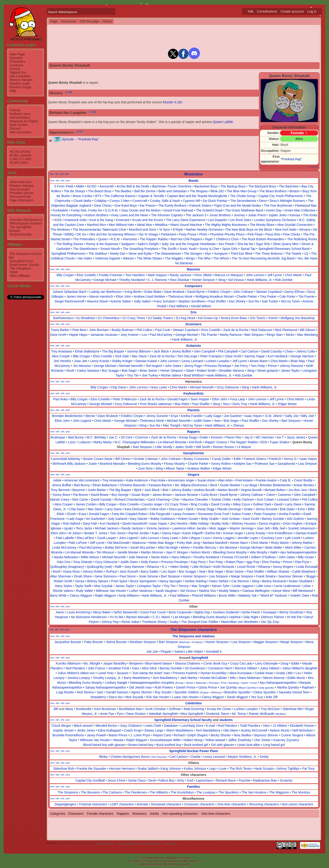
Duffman (175, 709)
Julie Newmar (138, 557)
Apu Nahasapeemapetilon (299, 552)
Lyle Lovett (293, 538)
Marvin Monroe (274, 678)
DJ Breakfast (86, 318)
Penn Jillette (203, 275)
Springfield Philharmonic (68, 254)
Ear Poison (147, 206)
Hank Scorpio (264, 769)
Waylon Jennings (242, 528)
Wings (190, 258)
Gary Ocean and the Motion (141, 210)
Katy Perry (198, 562)
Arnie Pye (107, 714)
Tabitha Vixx (207, 591)
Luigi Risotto (65, 692)
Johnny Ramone (292, 366)
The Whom (221, 258)
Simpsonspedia (21, 234)
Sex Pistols (227, 244)
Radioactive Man (265, 780)
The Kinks (310, 215)
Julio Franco (96, 668)
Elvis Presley (271, 562)
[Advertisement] (25, 369)
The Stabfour (98, 254)
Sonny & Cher (209, 249)
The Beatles (123, 191)
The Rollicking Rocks (302, 239)
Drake (204, 437)
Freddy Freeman (110, 275)
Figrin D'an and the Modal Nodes (238, 206)
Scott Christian (155, 709)
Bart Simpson (254, 335)
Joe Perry (241, 366)
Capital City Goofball (90, 780)
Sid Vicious (236, 280)
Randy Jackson (180, 275)
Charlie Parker (247, 296)
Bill (56, 709)
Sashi (245, 683)
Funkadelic (60, 210)
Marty (69, 709)
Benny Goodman (291, 612)
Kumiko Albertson (68, 663)
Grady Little (284, 673)
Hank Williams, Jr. (259, 280)
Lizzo (72, 442)
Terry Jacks (84, 528)
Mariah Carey (60, 499)
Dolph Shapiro (198, 735)
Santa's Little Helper (189, 652)
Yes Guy (257, 697)
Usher (307, 586)
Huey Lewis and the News (130, 215)
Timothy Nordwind (132, 280)
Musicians (193, 174)
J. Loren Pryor (140, 735)
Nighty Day (202, 612)
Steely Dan (118, 254)
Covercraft (140, 201)
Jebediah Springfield (163, 714)
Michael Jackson (107, 528)
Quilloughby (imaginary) (67, 567)
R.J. (165, 567)
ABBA (80, 186)
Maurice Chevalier (195, 499)
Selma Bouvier (117, 642)
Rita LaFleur (85, 538)
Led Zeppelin (218, 220)
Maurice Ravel (97, 301)
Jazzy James (296, 437)
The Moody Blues (262, 225)
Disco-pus (176, 509)
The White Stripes (150, 258)
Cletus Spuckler (265, 692)
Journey (239, 215)
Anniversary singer (181, 480)
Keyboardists (194, 393)
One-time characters (232, 804)
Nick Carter (80, 499)
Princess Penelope (218, 366)
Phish (203, 234)
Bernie (90, 416)
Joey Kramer (129, 335)
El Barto (197, 642)
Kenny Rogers (283, 567)
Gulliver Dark (262, 504)
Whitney (216, 692)
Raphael (308, 687)
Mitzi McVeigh (168, 548)
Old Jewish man (141, 687)
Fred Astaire (244, 480)
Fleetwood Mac (306, 206)
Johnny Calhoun (252, 495)
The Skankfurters (85, 249)
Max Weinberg (308, 335)
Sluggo (311, 576)
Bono (313, 490)
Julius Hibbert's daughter (300, 668)
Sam (217, 421)
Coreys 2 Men (120, 201)
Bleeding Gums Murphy (144, 464)
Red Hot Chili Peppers (187, 239)
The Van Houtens (254, 792)
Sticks (290, 335)
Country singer (152, 504)
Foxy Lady (238, 399)
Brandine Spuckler (237, 692)
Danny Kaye (171, 533)
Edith (237, 459)
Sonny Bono (61, 495)
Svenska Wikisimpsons (26, 220)
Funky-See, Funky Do (86, 210)
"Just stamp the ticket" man (151, 673)
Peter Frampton (211, 356)
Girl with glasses (223, 745)
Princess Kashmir (185, 673)
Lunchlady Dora (192, 726)
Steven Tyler (221, 586)
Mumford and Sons (143, 230)
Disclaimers (153, 844)
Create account (292, 11)
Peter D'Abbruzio (125, 399)
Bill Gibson (308, 330)
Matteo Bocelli (228, 490)
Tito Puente (306, 296)
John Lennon (255, 275)
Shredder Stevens (231, 371)
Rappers (194, 432)
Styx (208, 254)
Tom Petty (258, 366)
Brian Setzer (149, 371)
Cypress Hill (191, 201)
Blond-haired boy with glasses (104, 745)
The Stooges (193, 254)
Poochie (245, 780)
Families (194, 787)
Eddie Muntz (296, 678)
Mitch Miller (293, 548)
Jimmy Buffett (182, 351)
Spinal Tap (248, 249)
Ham (266, 726)
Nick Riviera (85, 692)
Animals (142, 804)
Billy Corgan (65, 275)
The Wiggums (279, 792)
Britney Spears (98, 581)
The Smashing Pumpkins (141, 249)
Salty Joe (292, 416)
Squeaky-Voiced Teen (294, 692)
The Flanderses (136, 792)
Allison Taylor (175, 468)
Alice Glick (149, 668)
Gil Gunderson (195, 668)
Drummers (194, 324)
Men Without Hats (121, 225)
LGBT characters (122, 804)
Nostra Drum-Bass (234, 318)
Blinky (103, 757)
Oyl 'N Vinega (148, 234)
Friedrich (275, 459)
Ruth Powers (164, 687)
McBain (281, 714)
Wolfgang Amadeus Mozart (215, 296)
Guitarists (193, 346)
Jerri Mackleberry (165, 678)
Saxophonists (194, 453)
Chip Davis (118, 387)
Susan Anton (206, 480)
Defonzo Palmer (273, 617)
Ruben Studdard (300, 581)
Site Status (170, 844)
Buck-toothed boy (169, 745)
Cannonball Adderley (65, 459)
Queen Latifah (223, 122)
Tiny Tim (133, 375)
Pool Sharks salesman (156, 404)
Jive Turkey (150, 375)
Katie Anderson (137, 480)
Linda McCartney (64, 548)
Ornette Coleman (146, 459)
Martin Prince (118, 735)
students (226, 720)
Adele (58, 480)
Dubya (205, 692)
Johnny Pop (110, 622)
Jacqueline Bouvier (68, 642)
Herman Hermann (122, 769)
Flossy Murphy (174, 464)
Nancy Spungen (171, 581)
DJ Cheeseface (109, 318)
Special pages (20, 189)
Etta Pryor (302, 562)
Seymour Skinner (291, 576)
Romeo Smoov (224, 447)
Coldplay (101, 201)
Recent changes (21, 80)
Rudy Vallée (85, 591)
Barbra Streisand (274, 581)
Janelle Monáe (128, 552)
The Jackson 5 (196, 215)
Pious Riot (273, 234)
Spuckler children (187, 692)
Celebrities (194, 703)
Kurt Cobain (265, 499)
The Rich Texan (240, 769)
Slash (190, 371)
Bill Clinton (123, 459)
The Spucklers (229, 792)
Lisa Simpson (308, 464)
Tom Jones (118, 533)
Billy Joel (308, 416)
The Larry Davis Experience (186, 220)
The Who (204, 258)
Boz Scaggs (110, 371)
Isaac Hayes (253, 416)
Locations (16, 65)
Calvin (271, 495)
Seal (202, 572)
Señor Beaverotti (125, 612)
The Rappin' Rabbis (154, 239)
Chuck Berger (61, 726)
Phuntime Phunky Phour (227, 234)
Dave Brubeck (174, 292)
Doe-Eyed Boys (126, 206)
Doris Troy (240, 404)
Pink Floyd (255, 234)
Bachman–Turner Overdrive (172, 186)
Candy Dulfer (221, 459)
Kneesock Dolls (76, 220)
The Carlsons (112, 792)
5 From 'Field (64, 186)
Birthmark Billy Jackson (69, 464)
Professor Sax (265, 464)
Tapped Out (18, 72)
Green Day (274, 210)
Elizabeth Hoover (302, 726)
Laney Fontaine (184, 514)
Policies (15, 110)
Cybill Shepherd (304, 572)
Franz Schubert (164, 301)
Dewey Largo (154, 730)
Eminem (217, 437)
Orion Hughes (293, 523)
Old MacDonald (118, 543)
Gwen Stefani (219, 581)
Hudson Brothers (96, 215)
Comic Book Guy (215, 663)
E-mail (210, 726)
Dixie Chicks (103, 206)
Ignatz (69, 528)
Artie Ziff (272, 697)
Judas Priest (257, 215)
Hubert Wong (193, 740)
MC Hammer (265, 437)
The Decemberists (243, 201)
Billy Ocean (306, 557)
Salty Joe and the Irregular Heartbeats (189, 244)
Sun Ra (254, 301)
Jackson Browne (186, 495)
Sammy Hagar (254, 356)
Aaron (60, 612)
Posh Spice (119, 581)
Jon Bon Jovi (297, 490)
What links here (21, 182)
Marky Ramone (231, 335)
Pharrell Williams (204, 596)
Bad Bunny (76, 437)
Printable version (21, 193)
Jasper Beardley (115, 663)
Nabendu (201, 683)
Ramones (130, 239)
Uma (253, 683)
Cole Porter (288, 296)
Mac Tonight (172, 425)
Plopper (166, 652)
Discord (15, 128)
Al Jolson (75, 533)
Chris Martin (293, 275)
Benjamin (136, 663)
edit (69, 92)
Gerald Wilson (201, 306)
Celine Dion (158, 509)
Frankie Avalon (266, 480)
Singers (193, 475)
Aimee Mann (259, 361)
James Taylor (290, 371)
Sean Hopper (200, 399)
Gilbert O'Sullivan (263, 557)
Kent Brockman (105, 709)
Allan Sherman (61, 576)
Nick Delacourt (261, 330)
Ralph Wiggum (106, 596)
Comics (15, 69)
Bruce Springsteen (143, 581)
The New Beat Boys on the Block (249, 230)
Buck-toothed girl (196, 745)
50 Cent (127, 437)
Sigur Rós (263, 244)
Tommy (184, 586)
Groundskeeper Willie (165, 740)
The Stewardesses (168, 254)
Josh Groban (231, 519)
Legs (212, 769)
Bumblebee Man (131, 709)
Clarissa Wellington (256, 591)
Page (54, 21)
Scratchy (286, 780)
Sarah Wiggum (237, 697)
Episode (68, 139)
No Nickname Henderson (89, 617)
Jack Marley (189, 678)
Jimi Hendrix (62, 361)
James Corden (86, 504)
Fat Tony (308, 769)
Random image (20, 87)
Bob (165, 490)
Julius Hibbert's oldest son (76, 673)
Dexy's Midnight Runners (287, 201)
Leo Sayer (169, 572)
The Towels (293, 254)
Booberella (84, 709)
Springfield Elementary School (177, 720)
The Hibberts (159, 792)
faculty (207, 720)
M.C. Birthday (96, 437)
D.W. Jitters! (274, 416)
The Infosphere (20, 268)
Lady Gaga (213, 416)
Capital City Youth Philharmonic (281, 196)
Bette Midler (274, 548)
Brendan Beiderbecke (67, 416)
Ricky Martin (280, 543)
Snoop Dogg (188, 437)
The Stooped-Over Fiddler (200, 622)
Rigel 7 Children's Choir (222, 239)
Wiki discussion (21, 132)
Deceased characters (166, 804)
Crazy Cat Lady (241, 663)
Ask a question (20, 76)
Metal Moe (145, 225)
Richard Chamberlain (130, 499)
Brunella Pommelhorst (68, 735)
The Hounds (159, 757)
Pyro (120, 714)
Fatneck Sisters (200, 206)
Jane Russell (129, 572)
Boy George (120, 495)
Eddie (295, 663)
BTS (98, 196)
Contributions (267, 11)
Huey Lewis (159, 387)
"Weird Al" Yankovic (273, 596)
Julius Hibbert (270, 668)
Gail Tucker (270, 301)
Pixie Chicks (292, 234)
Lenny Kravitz (99, 361)
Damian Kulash (146, 361)
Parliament (168, 234)
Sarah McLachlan (143, 548)
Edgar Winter (288, 404)
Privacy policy (106, 844)
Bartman (185, 642)
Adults (155, 814)
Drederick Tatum (218, 714)
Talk (251, 11)
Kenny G (290, 459)
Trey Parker (268, 296)
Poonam (214, 683)
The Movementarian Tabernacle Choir (99, 230)
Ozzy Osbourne (228, 387)
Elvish (71, 514)
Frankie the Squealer (91, 769)
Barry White (58, 596)
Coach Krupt (133, 730)
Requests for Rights (24, 121)
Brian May (298, 361)
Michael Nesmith (131, 366)
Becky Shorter (221, 735)
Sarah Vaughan (166, 591)
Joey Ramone (134, 567)
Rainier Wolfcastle (262, 714)
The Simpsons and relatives (193, 636)
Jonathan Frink (119, 668)
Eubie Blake (153, 292)
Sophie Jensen (64, 730)
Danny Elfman (295, 292)
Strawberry (98, 697)
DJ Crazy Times (134, 318)
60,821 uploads (21, 155)
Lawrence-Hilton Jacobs (189, 528)
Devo (263, 201)
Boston (295, 191)
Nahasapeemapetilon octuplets (152, 683)
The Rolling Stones (70, 244)
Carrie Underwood (287, 586)
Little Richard (201, 567)
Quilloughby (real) (99, 567)
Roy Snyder (163, 692)
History (107, 21)
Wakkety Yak (247, 596)
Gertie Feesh (251, 612)
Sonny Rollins (221, 464)
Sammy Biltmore (139, 351)
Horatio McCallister (214, 678)
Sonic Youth (188, 249)
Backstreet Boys (206, 186)
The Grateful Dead (209, 210)
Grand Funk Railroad (178, 210)
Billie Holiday (199, 523)
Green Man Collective (300, 210)
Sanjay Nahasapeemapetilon (106, 687)
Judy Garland (117, 519)
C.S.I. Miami (161, 617)
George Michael (105, 280)
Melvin (185, 548)
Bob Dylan (288, 509)
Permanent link (20, 197)
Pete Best (79, 330)
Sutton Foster (241, 514)
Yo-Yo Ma (116, 617)
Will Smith (203, 447)
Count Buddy (303, 480)
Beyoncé (79, 490)
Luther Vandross (141, 591)
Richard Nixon (226, 780)
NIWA (14, 272)
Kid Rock (195, 442)
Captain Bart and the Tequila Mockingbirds (197, 196)
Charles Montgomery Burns (130, 757)
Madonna (139, 543)
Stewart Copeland (269, 292)
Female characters (100, 814)
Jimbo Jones (86, 730)
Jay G (248, 437)
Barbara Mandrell (215, 543)
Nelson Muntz (201, 552)
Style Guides (19, 125)
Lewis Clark (153, 726)
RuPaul (111, 572)
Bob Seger (129, 371)
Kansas (295, 215)
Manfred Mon (96, 225)
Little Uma (264, 586)
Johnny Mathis (302, 543)
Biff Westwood (303, 591)
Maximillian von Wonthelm (240, 622)
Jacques (122, 673)
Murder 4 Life (172, 102)
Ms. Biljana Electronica (191, 485)
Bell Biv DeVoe (145, 191)
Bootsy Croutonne (196, 459)
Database (171, 726)
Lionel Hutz (106, 673)
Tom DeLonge (187, 356)
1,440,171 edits (21, 159)
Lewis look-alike (249, 745)
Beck (214, 485)
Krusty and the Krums (148, 220)
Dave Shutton (136, 714)
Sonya (80, 581)
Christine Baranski (133, 485)
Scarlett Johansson (302, 528)
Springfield (200, 658)
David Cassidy (272, 351)
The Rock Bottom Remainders (263, 239)
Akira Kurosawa (240, 673)
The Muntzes (301, 792)
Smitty (264, 757)
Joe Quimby (228, 687)
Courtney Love (272, 538)
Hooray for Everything (66, 215)
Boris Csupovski (180, 612)
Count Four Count (153, 612)
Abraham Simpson (143, 642)
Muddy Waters (229, 591)
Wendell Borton (106, 726)
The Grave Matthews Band (244, 210)
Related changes (22, 186)
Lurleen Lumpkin (218, 361)
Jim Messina (82, 366)
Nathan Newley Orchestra (204, 230)
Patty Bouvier (94, 642)
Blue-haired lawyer (159, 663)
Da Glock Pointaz (215, 201)
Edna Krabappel (109, 730)
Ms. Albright (92, 663)
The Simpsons (68, 792)
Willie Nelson (90, 557)
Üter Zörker (262, 740)
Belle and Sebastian (173, 191)
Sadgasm (128, 244)
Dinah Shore (83, 576)
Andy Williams (129, 596)
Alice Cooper (61, 356)
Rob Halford (71, 523)
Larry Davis (293, 504)
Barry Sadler (150, 572)
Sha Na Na (245, 244)
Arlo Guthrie (295, 519)
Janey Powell (96, 735)
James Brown (162, 495)
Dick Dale (122, 356)
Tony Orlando (83, 562)
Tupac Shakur (280, 442)
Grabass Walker (199, 468)
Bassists (194, 269)
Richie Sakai (130, 622)
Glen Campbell (205, 351)
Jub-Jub (152, 652)
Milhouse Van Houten (111, 591)
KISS (58, 220)
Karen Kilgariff (193, 533)
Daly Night (251, 617)
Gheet (190, 683)
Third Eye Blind (241, 254)
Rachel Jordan (139, 533)
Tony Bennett (60, 490)
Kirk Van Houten (158, 697)
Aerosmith (107, 186)
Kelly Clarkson (244, 499)
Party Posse (188, 234)
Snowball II (214, 652)
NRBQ (69, 234)
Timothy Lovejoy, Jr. (107, 678)
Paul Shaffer (217, 301)
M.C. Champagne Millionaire (135, 442)
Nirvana (305, 230)
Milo (233, 678)
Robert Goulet (188, 519)
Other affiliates (20, 276)
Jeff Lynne (275, 275)
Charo (289, 351)
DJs (194, 312)
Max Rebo (182, 404)
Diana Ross (72, 572)
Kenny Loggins (224, 538)
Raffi (118, 567)
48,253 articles (20, 152)
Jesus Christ (116, 780)
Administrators (20, 118)
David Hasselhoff (135, 523)
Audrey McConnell (254, 730)
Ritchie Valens (171, 375)
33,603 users (19, 163)
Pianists (194, 410)
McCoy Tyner (290, 301)
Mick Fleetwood (286, 330)
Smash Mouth (110, 249)
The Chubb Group (243, 196)
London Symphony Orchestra (275, 220)
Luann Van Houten (186, 697)
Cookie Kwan (264, 673)
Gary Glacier (139, 519)
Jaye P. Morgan (177, 552)
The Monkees (60, 230)
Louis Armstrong (79, 612)
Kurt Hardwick (278, 356)
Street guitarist (268, 371)
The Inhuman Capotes (167, 215)
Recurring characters (264, 804)
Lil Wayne (244, 447)
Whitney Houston (244, 523)
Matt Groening (194, 709)
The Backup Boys (233, 186)
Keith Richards (224, 567)
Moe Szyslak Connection (295, 225)
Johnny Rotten (93, 572)
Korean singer (233, 533)
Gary (135, 668)
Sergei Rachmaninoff (69, 301)
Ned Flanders (75, 668)
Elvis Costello (86, 275)
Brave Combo (82, 196)
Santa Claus (137, 780)
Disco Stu (116, 697)
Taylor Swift (83, 586)
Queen (103, 239)
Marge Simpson (242, 576)
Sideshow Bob (64, 769)
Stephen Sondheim (192, 301)
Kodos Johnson (195, 769)
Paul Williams (179, 306)
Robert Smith (206, 371)
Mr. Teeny (239, 714)
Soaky (174, 622)
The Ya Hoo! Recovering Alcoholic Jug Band (263, 258)
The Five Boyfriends (278, 206)
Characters (17, 61)
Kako (156, 533)
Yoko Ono (63, 562)
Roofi (70, 371)
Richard (179, 735)
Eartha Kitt (213, 533)
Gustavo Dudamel (226, 612)
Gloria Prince (208, 687)
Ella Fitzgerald (160, 514)
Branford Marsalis (112, 464)
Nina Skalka (242, 735)
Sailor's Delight (148, 244)
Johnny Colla (306, 351)
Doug (284, 663)
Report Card (162, 735)
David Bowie (100, 495)
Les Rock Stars (240, 220)
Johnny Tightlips (288, 769)
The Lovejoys (206, 792)
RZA (264, 442)
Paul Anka (60, 399)
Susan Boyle (140, 495)
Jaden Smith (184, 447)
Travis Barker (60, 330)
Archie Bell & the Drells (133, 186)
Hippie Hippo (78, 335)
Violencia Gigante (107, 258)
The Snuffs (169, 249)
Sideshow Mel (293, 709)
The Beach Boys (100, 191)
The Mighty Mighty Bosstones (226, 225)
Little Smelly (164, 447)
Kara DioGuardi (136, 509)
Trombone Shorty (154, 622)
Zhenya (239, 425)
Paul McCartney (161, 335)
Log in (312, 11)
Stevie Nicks (160, 557)
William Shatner (278, 572)
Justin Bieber (97, 490)
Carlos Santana (88, 371)
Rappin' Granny (216, 442)
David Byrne (196, 292)
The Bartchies (289, 186)
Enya (174, 416)
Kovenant (123, 220)
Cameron (285, 495)
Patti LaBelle (65, 538)
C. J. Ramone (157, 280)
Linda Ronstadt (307, 567)
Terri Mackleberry (208, 730)
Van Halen (85, 258)
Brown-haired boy (141, 745)
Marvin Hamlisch (101, 296)
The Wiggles (174, 258)
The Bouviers (90, 792)
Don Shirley (237, 301)
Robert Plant (235, 562)
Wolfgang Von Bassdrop (297, 318)
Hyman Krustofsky (214, 673)
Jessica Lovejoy (79, 678)
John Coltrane (243, 292)
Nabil (274, 552)
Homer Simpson (204, 280)
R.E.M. (115, 239)
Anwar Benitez (304, 485)
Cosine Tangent (292, 735)
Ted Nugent (154, 366)
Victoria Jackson (158, 528)
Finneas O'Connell (235, 557)
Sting (222, 280)
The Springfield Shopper (20, 229)
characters (194, 630)
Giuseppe (270, 612)
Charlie (195, 757)
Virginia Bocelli (251, 490)
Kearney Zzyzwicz (286, 740)
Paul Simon (128, 576)
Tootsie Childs (221, 499)
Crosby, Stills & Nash (165, 201)
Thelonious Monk (180, 296)
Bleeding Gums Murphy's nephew (217, 617)
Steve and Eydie (140, 254)
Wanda (118, 740)
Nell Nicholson (303, 730)
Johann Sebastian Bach (69, 292)
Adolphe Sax (243, 464)
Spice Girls (230, 249)
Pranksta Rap (291, 159)
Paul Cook (163, 330)
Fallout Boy (166, 780)
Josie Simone (149, 576)
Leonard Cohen (288, 499)
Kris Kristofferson (280, 533)
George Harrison (302, 356)
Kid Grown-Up (208, 318)
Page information (22, 200)
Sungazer (221, 254)
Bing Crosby (199, 504)
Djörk (190, 509)
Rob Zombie (284, 280)
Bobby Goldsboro (163, 519)
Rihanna (153, 567)
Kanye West (281, 591)
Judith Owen (202, 421)
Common (142, 437)
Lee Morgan (182, 617)
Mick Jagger (218, 528)
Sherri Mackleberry (179, 730)
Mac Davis (139, 356)
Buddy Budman (123, 330)
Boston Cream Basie (98, 459)
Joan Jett (81, 361)
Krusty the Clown (219, 709)
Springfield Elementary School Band (284, 249)
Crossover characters (199, 804)
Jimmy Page (193, 366)
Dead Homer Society (24, 265)
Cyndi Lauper (107, 538)
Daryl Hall (90, 523)
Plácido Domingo (229, 509)
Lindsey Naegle (116, 683)
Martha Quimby (288, 687)
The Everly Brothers (172, 206)
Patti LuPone (78, 543)
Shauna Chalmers (188, 663)
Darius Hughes (269, 523)
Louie (223, 769)
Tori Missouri (105, 552)
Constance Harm (220, 668)
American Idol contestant (82, 480)
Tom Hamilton (135, 275)
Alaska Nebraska (66, 557)
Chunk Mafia (82, 201)
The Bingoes (199, 191)
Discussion (69, 21)
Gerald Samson (117, 692)
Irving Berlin (133, 292)
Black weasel (83, 726)
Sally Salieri (142, 301)
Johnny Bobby (181, 490)
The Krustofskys (182, 792)
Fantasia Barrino (160, 485)
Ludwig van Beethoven (106, 292)
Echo (301, 509)
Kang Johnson (171, 769)
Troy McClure (270, 709)
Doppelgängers (65, 804)
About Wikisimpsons (130, 844)
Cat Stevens (240, 581)
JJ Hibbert (280, 726)
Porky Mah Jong (188, 543)
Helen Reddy (180, 567)
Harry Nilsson (181, 557)
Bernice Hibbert (246, 668)
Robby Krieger (122, 361)
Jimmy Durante (157, 416)
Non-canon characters (297, 804)
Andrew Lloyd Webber (150, 296)
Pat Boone (80, 495)
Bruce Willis (227, 596)
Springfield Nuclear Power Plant (194, 751)
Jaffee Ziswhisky (240, 740)
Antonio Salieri (121, 301)
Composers (193, 286)
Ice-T (280, 437)
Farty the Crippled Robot (129, 514)
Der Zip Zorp (270, 622)
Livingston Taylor (149, 586)
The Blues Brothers (273, 191)
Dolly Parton (150, 562)
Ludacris (84, 442)
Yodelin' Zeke (299, 596)
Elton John (123, 296)
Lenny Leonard (192, 361)
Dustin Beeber (230, 485)
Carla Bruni (209, 495)
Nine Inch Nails (286, 230)
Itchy (181, 780)
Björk (138, 490)
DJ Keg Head (185, 318)
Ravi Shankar (180, 280)
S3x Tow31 (258, 318)
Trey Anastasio (62, 351)
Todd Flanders (250, 726)
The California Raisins (120, 196)
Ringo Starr (275, 335)
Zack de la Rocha (236, 330)
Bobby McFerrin (116, 548)
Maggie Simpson (265, 642)
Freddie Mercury (204, 548)
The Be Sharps (74, 191)
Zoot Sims (145, 468)
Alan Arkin (225, 480)
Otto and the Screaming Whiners (113, 234)
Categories (58, 814)
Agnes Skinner (142, 692)
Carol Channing (158, 499)
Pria (224, 683)
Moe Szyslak (103, 586)
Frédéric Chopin (219, 292)
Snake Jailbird (148, 769)
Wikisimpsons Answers (26, 223)
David (278, 504)
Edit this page (89, 21)
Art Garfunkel (95, 519)
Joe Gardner (233, 416)
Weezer (128, 258)
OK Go (81, 234)
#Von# (273, 318)
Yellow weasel (215, 740)
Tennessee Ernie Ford (213, 514)
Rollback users (20, 114)
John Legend (82, 421)
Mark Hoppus (157, 275)
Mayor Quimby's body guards (256, 688)
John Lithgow (191, 538)
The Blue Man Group (241, 191)
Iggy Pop (253, 562)
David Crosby (221, 504)
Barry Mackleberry (137, 678)
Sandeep (234, 683)
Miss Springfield (192, 714)
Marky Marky (103, 442)
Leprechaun (204, 780)
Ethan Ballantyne (87, 351)
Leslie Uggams (243, 586)
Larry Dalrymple (267, 663)
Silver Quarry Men (286, 244)
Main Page (17, 54)
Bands (194, 181)
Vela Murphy (258, 552)
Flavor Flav (233, 437)
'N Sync (164, 230)
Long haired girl (274, 745)
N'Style (178, 230)
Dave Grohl (58, 335)
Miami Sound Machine (186, 225)
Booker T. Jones (96, 533)
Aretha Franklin (192, 416)
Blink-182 (217, 191)
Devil (152, 780)
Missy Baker (102, 612)
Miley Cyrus (242, 504)
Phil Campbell (228, 351)
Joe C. (114, 437)
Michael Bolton (275, 490)
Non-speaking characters (180, 814)
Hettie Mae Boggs (161, 543)
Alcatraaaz (58, 437)
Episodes (16, 58)
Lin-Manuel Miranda (172, 442)
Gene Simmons (106, 576)
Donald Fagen (178, 399)
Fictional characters (93, 804)
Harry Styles (64, 586)
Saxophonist (286, 464)
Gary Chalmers (131, 726)
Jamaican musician (104, 335)
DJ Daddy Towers (161, 318)
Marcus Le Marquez (229, 275)
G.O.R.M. (112, 210)
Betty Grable (210, 519)
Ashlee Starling (196, 581)
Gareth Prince (186, 687)
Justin (93, 464)
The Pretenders (84, 239)
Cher (176, 499)
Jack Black (161, 351)
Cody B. (285, 480)
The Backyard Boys (262, 186)
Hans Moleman (249, 678)
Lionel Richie (246, 567)
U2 (306, 254)
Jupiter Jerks (277, 215)
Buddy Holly (220, 523)
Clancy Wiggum (81, 596)
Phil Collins (145, 330)
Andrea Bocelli (204, 490)
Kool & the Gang (101, 220)
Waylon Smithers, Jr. (242, 757)
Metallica (161, 225)
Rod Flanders (228, 726)
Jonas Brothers (220, 215)
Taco (226, 404)
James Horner (77, 296)
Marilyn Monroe (152, 552)
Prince (272, 366)
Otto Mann (231, 730)
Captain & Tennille (151, 196)
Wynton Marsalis (138, 617)
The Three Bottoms (269, 254)
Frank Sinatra (266, 576)
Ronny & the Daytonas (102, 244)
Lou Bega (250, 485)
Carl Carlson (249, 351)
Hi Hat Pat (294, 617)
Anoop (180, 683)
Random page (20, 83)
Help (13, 91)
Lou (144, 335)
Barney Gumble (273, 519)
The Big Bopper (113, 351)
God (190, 780)
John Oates (173, 366)
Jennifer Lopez (248, 538)
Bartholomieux (64, 318)
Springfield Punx (21, 261)
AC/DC (92, 186)
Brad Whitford (194, 375)
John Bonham (99, 330)
